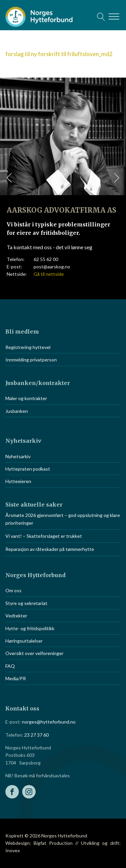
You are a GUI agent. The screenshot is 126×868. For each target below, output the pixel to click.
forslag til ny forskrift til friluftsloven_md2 (59, 54)
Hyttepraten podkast (28, 469)
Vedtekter (16, 616)
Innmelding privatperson (31, 360)
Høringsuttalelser (24, 641)
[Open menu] (114, 17)
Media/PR (16, 678)
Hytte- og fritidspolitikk (30, 628)
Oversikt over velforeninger (34, 653)
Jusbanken (17, 411)
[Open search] (101, 17)
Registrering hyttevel (28, 347)
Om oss (13, 590)
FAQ (10, 666)
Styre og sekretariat (26, 603)
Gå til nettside (49, 274)
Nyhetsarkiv (18, 456)
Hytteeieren (18, 481)
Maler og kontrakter (26, 398)
